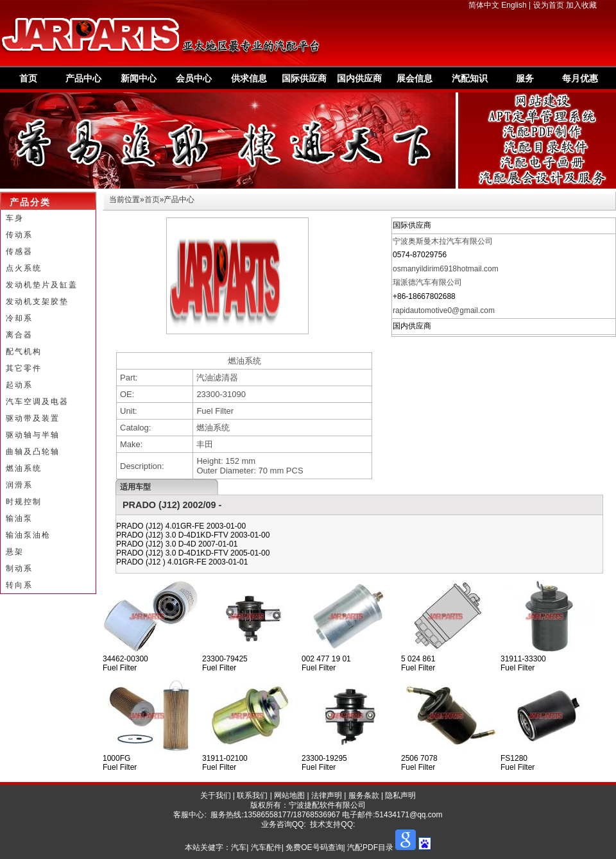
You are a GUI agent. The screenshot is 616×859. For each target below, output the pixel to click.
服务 (525, 78)
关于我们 (216, 795)
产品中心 (83, 78)
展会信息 (415, 78)
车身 (15, 218)
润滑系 (19, 485)
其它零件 (24, 368)
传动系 (19, 235)
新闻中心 (139, 78)
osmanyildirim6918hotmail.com (446, 269)
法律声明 (327, 795)
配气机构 (24, 352)
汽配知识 (470, 78)
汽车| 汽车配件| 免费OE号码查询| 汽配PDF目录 (312, 847)
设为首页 (549, 5)
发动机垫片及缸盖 (42, 285)
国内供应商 (359, 78)
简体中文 (484, 5)
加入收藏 (581, 5)
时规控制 (24, 502)
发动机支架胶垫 (37, 302)
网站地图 (289, 795)
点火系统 (24, 268)
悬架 (15, 552)
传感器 (19, 251)
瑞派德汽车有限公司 (427, 282)
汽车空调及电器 (37, 402)
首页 (28, 78)
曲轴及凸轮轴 (33, 452)
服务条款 (364, 795)
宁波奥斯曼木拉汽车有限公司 (443, 241)
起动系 (19, 385)
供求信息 (249, 78)
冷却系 (19, 318)
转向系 (19, 585)
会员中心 (194, 78)
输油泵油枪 (28, 535)
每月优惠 (580, 78)
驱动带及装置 (33, 418)
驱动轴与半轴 (33, 435)
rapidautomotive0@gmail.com (444, 310)
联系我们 (252, 795)
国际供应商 (304, 78)
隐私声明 (400, 795)
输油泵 (19, 518)
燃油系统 (24, 468)
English (514, 5)
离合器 (19, 335)
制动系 (19, 568)
